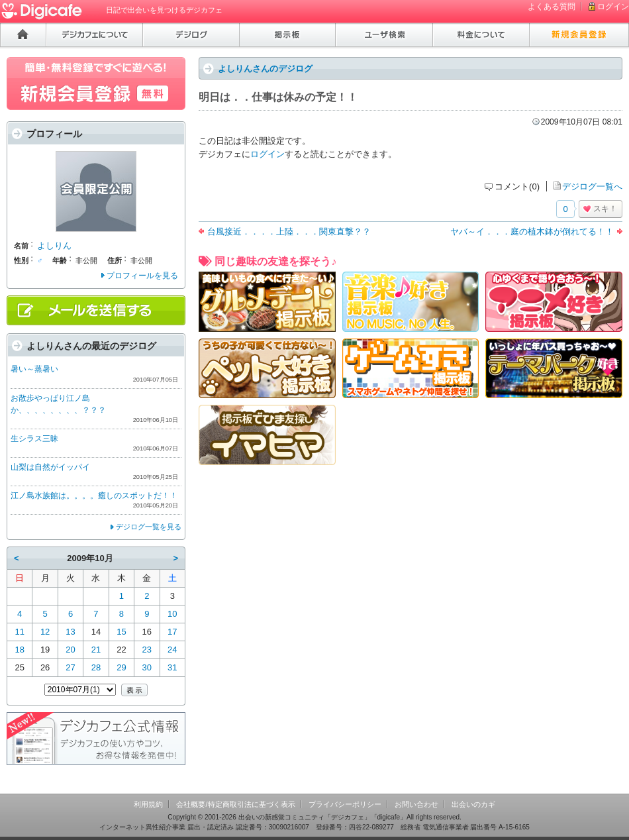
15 (121, 632)
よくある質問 (552, 7)
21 (96, 650)
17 (172, 632)
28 (96, 667)
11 (19, 632)
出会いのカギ (473, 804)
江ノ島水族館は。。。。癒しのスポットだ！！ (94, 496)
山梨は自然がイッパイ (50, 467)
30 (147, 667)
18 (19, 650)
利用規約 (148, 804)
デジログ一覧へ (592, 186)
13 (70, 632)
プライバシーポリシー (345, 804)
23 (147, 650)
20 (70, 650)
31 (172, 667)
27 (70, 667)
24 (172, 650)
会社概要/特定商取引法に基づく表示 (235, 804)
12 (45, 632)
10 (172, 614)
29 (121, 667)
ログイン (613, 7)
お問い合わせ (416, 804)
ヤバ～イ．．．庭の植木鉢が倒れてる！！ (532, 232)
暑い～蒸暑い (34, 369)
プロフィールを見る (142, 276)
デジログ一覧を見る (149, 527)
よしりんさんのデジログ (265, 69)
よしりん (54, 245)
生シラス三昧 (34, 439)
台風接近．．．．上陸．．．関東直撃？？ (289, 232)
